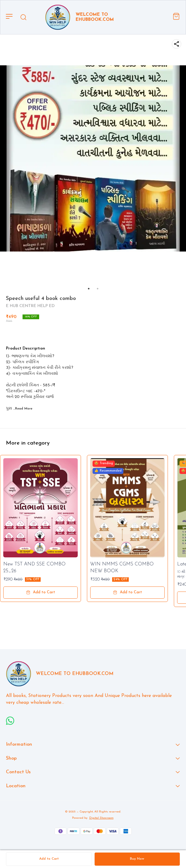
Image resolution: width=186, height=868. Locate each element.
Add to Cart (49, 859)
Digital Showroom (101, 818)
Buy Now (137, 859)
